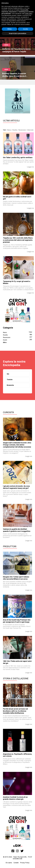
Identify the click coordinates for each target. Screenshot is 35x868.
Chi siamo (9, 863)
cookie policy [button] (29, 14)
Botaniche (10, 385)
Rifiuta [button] (10, 29)
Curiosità (8, 412)
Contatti (16, 863)
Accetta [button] (26, 29)
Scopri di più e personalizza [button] (17, 33)
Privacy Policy (25, 863)
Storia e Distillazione (16, 679)
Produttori (10, 546)
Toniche (10, 380)
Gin (8, 374)
